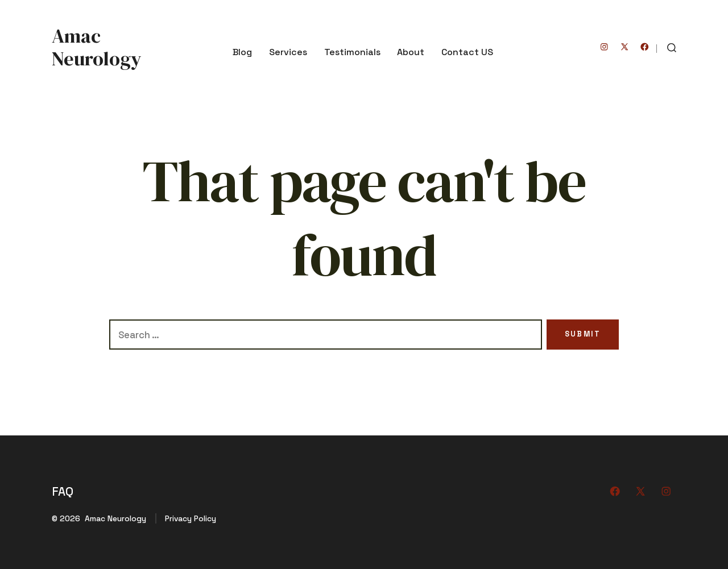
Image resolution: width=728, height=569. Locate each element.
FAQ (63, 492)
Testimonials (352, 52)
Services (288, 52)
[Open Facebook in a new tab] (645, 47)
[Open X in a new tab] (624, 47)
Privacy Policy (191, 518)
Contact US (467, 52)
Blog (242, 52)
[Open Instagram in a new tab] (604, 47)
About (411, 52)
